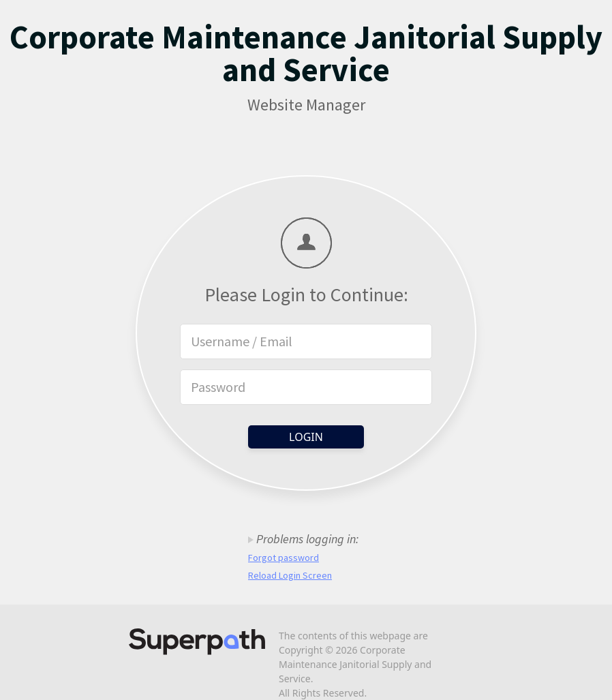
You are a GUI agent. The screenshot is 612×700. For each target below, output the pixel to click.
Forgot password (284, 558)
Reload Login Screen (290, 575)
